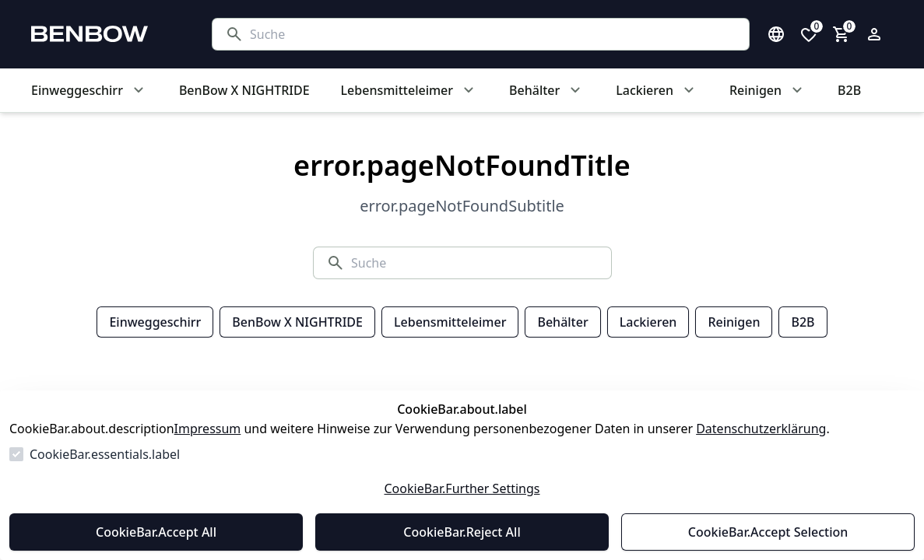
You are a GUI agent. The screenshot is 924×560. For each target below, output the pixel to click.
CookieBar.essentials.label (105, 454)
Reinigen (734, 322)
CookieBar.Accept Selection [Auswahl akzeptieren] (768, 532)
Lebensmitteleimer (450, 322)
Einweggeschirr (155, 322)
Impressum (208, 429)
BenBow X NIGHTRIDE (297, 322)
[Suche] (493, 34)
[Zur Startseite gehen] (106, 34)
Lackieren (648, 322)
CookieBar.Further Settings (462, 488)
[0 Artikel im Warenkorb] (841, 34)
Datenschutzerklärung (761, 429)
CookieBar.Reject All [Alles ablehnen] (462, 532)
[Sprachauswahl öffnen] (776, 34)
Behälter (562, 322)
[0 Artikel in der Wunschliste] (809, 34)
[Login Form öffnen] (874, 34)
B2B (803, 322)
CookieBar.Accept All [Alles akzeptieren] (156, 532)
